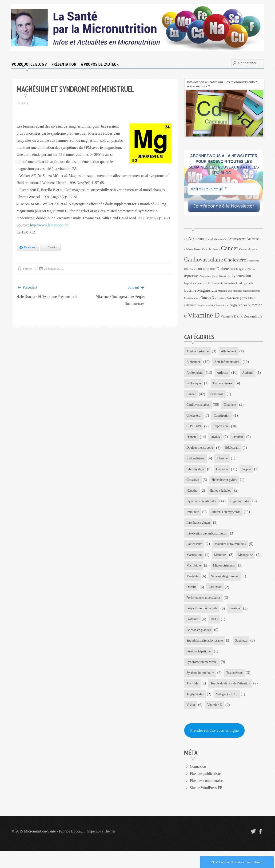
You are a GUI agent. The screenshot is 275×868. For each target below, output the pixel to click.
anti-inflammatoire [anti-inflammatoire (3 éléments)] (217, 239)
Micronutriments (198, 591)
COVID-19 (223, 428)
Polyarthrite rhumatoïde (202, 623)
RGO (215, 634)
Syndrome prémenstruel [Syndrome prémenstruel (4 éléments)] (241, 298)
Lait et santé (195, 558)
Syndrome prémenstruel (202, 678)
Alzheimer (193, 362)
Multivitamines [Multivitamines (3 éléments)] (192, 298)
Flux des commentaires (207, 797)
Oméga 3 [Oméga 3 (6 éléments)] (207, 298)
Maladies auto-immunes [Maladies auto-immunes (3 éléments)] (230, 291)
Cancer (223, 395)
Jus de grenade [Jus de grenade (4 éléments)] (245, 283)
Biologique (217, 384)
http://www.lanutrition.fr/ (49, 225)
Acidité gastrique (198, 351)
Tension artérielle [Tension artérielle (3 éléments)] (206, 305)
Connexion (198, 783)
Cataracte (193, 416)
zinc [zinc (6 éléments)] (240, 316)
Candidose (193, 406)
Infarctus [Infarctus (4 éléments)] (229, 283)
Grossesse (241, 482)
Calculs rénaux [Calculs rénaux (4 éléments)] (211, 249)
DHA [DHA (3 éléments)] (213, 269)
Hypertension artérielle (236, 504)
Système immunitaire (201, 689)
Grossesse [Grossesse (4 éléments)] (225, 276)
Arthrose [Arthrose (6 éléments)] (253, 239)
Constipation (195, 428)
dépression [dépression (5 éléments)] (191, 276)
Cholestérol (219, 416)
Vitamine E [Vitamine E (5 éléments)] (228, 316)
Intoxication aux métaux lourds (207, 547)
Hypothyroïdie (196, 515)
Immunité (224, 515)
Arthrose (223, 373)
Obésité (232, 602)
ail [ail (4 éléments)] (186, 239)
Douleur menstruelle (223, 449)
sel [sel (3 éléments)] (216, 298)
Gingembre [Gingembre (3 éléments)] (205, 276)
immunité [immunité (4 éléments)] (218, 283)
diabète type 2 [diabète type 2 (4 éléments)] (238, 269)
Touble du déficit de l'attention (231, 700)
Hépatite (230, 493)
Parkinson (193, 613)
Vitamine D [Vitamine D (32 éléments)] (204, 315)
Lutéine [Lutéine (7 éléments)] (190, 290)
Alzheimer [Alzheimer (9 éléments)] (197, 239)
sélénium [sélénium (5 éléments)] (190, 305)
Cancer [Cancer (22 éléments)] (230, 248)
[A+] (25, 103)
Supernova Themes (102, 848)
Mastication (194, 569)
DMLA (245, 438)
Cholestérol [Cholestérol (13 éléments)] (236, 260)
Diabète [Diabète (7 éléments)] (223, 269)
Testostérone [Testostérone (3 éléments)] (222, 305)
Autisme (192, 384)
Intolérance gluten (198, 536)
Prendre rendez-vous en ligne (215, 747)
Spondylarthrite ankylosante (205, 656)
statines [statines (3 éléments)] (222, 298)
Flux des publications (206, 790)
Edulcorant (194, 460)
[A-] (19, 103)
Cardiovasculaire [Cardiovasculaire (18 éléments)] (204, 259)
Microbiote (221, 580)
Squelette (242, 656)
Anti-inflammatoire (228, 362)
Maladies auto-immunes (231, 558)
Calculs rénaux (196, 395)
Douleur (192, 449)
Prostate (236, 623)
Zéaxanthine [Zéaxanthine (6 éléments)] (253, 316)
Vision (191, 721)
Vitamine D (215, 721)
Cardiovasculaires (225, 406)
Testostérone (235, 689)
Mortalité (227, 591)
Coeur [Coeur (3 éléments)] (192, 269)
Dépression (194, 438)
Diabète (221, 438)
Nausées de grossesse (201, 602)
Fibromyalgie (219, 471)
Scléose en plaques (199, 645)
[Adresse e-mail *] (224, 189)
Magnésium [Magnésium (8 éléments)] (207, 290)
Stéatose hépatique (199, 667)
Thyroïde (193, 700)
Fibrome (192, 471)
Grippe (217, 482)
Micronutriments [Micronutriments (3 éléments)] (251, 291)
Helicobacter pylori (199, 493)
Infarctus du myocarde (201, 525)
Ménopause (194, 580)
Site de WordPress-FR (207, 804)
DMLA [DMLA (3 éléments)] (251, 269)
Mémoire (221, 569)
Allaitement (229, 351)
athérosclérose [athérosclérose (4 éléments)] (193, 249)
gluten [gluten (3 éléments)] (215, 276)
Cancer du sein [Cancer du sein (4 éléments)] (248, 249)
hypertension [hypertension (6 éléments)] (241, 276)
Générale (193, 482)
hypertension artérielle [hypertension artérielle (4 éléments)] (198, 283)
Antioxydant (195, 373)
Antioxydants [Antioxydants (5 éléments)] (237, 239)
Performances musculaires (229, 613)
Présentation (64, 64)
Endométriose (223, 460)
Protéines (193, 634)
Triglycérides (195, 710)
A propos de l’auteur (100, 64)
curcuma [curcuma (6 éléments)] (203, 269)
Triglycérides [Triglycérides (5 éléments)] (238, 305)
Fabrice (28, 269)
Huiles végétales (197, 504)
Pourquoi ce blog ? (29, 64)
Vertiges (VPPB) (227, 710)
